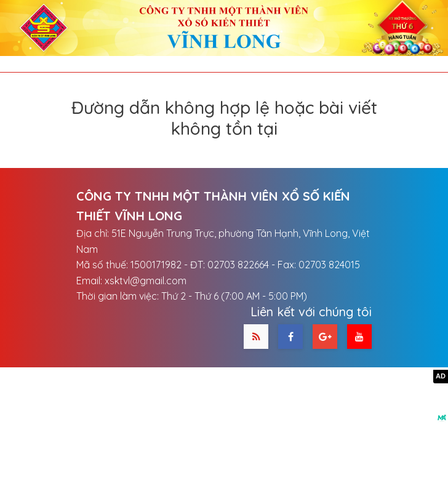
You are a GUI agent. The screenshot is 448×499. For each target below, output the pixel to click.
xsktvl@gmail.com (146, 281)
